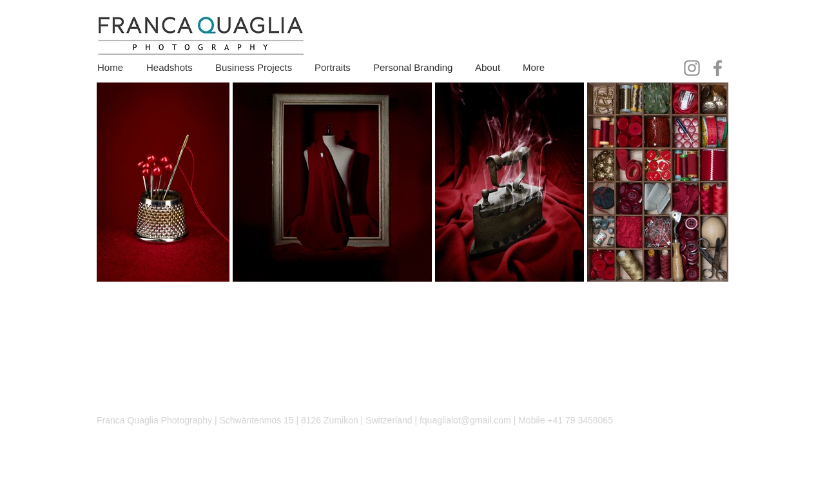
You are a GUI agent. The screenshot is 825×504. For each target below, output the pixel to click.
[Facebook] (718, 68)
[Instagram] (692, 68)
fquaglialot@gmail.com (465, 420)
